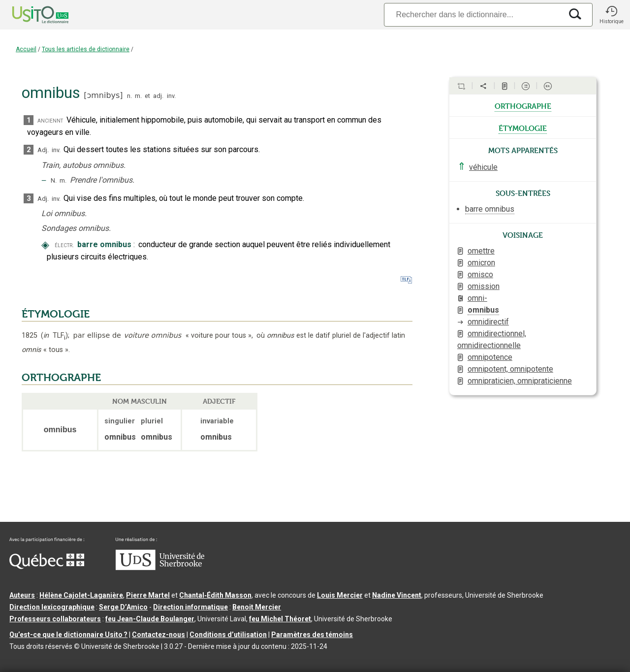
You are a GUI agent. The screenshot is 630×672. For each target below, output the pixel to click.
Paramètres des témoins (312, 635)
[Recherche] (473, 15)
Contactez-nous (158, 635)
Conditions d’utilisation (228, 635)
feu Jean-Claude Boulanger (150, 619)
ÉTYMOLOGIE (56, 314)
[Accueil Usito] (30, 15)
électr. (64, 245)
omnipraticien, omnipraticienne (520, 381)
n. (129, 96)
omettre (481, 251)
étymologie (523, 128)
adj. (158, 96)
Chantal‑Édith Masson (215, 595)
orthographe (523, 105)
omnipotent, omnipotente (510, 369)
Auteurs (22, 595)
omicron (481, 263)
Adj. (43, 150)
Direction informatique (190, 607)
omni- (477, 298)
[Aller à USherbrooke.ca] (160, 568)
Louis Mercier (340, 595)
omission (484, 286)
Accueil (26, 49)
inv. (171, 96)
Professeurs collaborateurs (55, 619)
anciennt (50, 120)
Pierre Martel (148, 595)
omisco (480, 274)
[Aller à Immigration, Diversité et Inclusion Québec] (47, 567)
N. (54, 180)
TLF (54, 336)
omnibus (483, 310)
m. (138, 96)
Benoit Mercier (257, 607)
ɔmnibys (103, 95)
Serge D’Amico (123, 607)
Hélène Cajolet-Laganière (81, 595)
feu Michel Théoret (280, 619)
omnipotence (490, 357)
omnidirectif (488, 322)
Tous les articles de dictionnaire (86, 49)
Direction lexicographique (52, 607)
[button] (611, 15)
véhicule (483, 167)
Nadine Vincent (397, 595)
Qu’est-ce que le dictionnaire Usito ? (68, 635)
